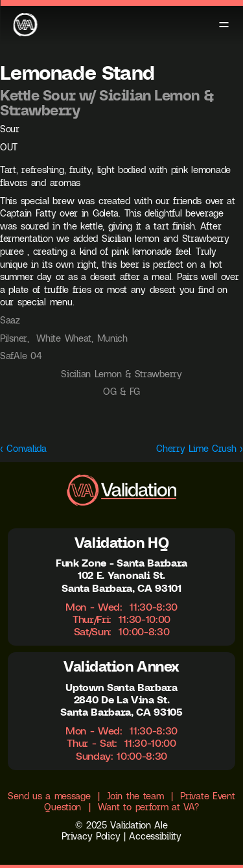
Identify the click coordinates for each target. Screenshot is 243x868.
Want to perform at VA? (148, 807)
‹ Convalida (23, 449)
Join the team (135, 796)
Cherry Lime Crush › (200, 449)
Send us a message (49, 796)
